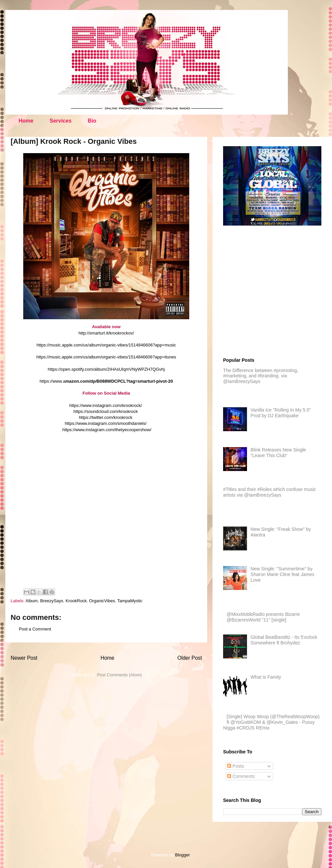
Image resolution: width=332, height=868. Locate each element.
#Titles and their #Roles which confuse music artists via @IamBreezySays (270, 492)
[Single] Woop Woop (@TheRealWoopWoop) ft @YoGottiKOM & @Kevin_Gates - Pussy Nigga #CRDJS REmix (271, 722)
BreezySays (52, 601)
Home (26, 121)
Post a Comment (35, 629)
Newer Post (24, 658)
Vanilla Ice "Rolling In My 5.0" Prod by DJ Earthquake (281, 413)
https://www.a (106, 381)
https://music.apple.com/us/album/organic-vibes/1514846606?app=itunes (106, 357)
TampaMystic (130, 601)
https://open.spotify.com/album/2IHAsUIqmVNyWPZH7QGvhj (106, 369)
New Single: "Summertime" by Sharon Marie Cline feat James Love (283, 574)
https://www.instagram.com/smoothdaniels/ (106, 423)
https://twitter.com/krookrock (106, 417)
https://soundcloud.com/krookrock (106, 411)
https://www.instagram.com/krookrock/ (106, 405)
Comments (241, 776)
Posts (236, 766)
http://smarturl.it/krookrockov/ (106, 333)
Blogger (182, 855)
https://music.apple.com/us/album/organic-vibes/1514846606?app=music (106, 345)
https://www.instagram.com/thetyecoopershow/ (107, 430)
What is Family (266, 677)
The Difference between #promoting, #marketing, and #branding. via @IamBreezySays (261, 376)
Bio (92, 121)
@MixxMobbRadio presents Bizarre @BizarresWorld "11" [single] (263, 617)
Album (32, 601)
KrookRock (76, 601)
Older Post (190, 658)
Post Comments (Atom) (119, 675)
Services (60, 121)
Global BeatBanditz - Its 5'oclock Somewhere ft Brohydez (284, 640)
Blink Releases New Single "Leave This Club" (278, 453)
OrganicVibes (102, 601)
